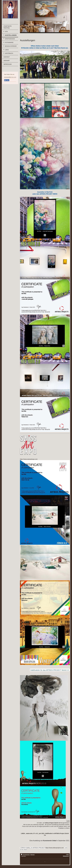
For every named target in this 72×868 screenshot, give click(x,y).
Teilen (7, 80)
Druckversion (25, 855)
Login (67, 854)
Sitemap (32, 855)
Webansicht (66, 856)
